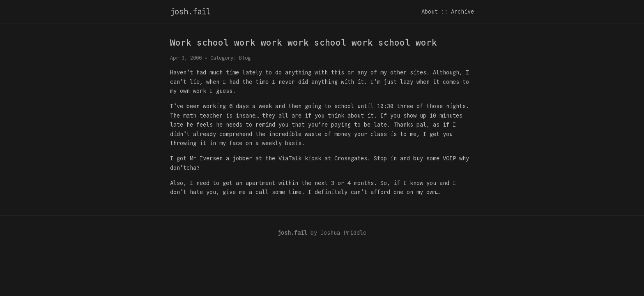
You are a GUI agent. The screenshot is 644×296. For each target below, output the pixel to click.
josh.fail (190, 12)
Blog (245, 58)
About (430, 12)
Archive (462, 12)
